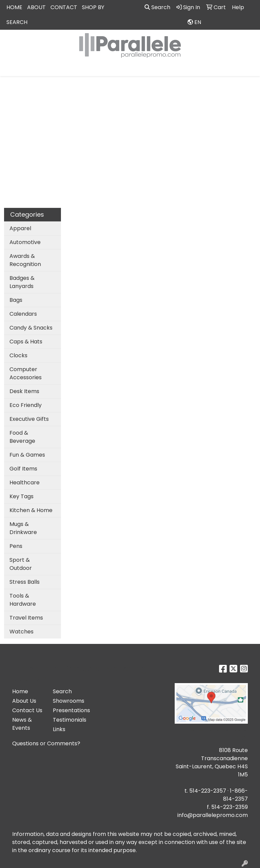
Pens (16, 546)
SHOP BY (93, 7)
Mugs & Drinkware (23, 528)
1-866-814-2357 (235, 795)
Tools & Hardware (23, 600)
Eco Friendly (26, 405)
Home (20, 691)
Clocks (18, 355)
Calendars (23, 314)
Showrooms (69, 701)
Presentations (69, 710)
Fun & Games (27, 455)
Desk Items (24, 391)
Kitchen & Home (31, 510)
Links (59, 729)
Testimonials (69, 720)
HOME (14, 7)
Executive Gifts (29, 419)
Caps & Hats (26, 342)
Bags (16, 300)
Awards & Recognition (25, 260)
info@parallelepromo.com (213, 815)
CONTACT (64, 7)
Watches (21, 632)
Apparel (20, 228)
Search (157, 7)
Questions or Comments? (46, 743)
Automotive (25, 242)
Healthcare (25, 483)
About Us (24, 701)
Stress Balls (25, 582)
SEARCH (17, 22)
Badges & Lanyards (22, 282)
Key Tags (21, 496)
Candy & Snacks (31, 328)
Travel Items (26, 618)
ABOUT (36, 7)
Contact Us (27, 710)
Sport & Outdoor (21, 564)
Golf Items (23, 469)
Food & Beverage (22, 437)
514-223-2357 (208, 791)
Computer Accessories (26, 373)
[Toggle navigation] (10, 69)
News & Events (22, 724)
